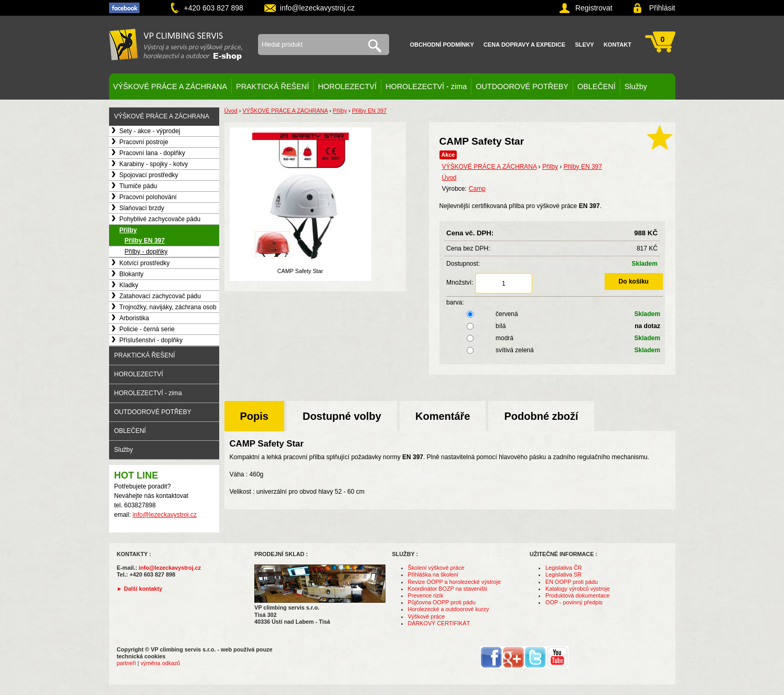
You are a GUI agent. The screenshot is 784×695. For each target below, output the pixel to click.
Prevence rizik (426, 595)
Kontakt (617, 45)
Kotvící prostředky (145, 263)
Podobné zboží (541, 416)
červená (555, 314)
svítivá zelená (555, 350)
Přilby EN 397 (145, 241)
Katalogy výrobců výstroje (578, 589)
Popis (254, 416)
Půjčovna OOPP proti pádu (442, 602)
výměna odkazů (160, 663)
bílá (555, 326)
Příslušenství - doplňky (151, 340)
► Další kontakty (140, 589)
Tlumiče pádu (138, 186)
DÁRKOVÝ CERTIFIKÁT (439, 623)
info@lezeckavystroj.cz (318, 8)
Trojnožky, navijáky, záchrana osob (168, 307)
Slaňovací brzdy (142, 208)
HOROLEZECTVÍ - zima (426, 86)
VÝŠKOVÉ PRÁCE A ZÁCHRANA (170, 86)
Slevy (585, 45)
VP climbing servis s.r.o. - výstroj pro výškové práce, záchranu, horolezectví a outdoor (176, 45)
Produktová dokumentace (577, 595)
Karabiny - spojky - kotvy (154, 164)
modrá (555, 338)
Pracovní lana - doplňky (152, 153)
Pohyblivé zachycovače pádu (160, 219)
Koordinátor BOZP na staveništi (448, 589)
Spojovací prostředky (149, 175)
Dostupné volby (342, 416)
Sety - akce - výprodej (150, 131)
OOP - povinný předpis (574, 602)
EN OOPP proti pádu (572, 582)
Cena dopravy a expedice (524, 45)
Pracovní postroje (144, 142)
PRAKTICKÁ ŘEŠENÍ (272, 86)
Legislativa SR (563, 574)
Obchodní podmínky (442, 45)
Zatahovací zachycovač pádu (160, 296)
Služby (636, 86)
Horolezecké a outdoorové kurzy (449, 609)
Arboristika (135, 318)
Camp (477, 189)
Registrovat (594, 8)
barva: (455, 302)
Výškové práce (427, 616)
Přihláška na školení (433, 574)
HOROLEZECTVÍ (347, 86)
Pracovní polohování (148, 197)
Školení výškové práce (436, 568)
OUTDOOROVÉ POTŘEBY (522, 86)
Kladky (129, 285)
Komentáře (443, 416)
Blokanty (132, 274)
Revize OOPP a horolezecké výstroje (454, 582)
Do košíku (634, 281)
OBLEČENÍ (597, 86)
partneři (127, 663)
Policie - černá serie (147, 329)
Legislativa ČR (564, 568)
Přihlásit (662, 8)
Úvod (231, 111)
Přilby (128, 230)
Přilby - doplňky (146, 252)
